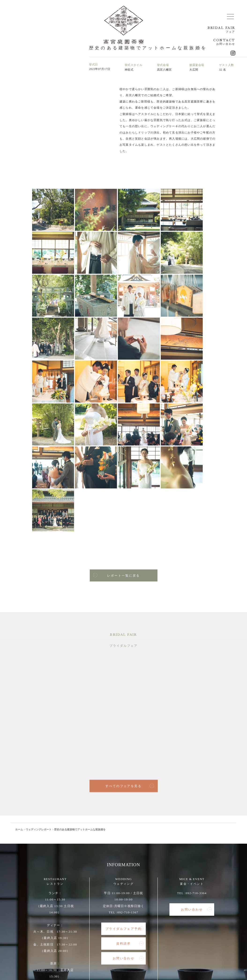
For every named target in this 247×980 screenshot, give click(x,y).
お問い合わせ (60, 900)
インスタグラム (200, 935)
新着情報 (137, 935)
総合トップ (45, 935)
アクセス (156, 935)
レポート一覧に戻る (116, 443)
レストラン (66, 935)
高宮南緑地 (176, 935)
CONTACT (223, 43)
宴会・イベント (114, 935)
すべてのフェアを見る (130, 653)
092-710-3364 (196, 760)
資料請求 (130, 811)
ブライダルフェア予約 (124, 796)
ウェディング (89, 935)
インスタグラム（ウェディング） (124, 940)
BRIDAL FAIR (220, 30)
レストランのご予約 (57, 885)
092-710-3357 (59, 869)
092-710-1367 (128, 779)
